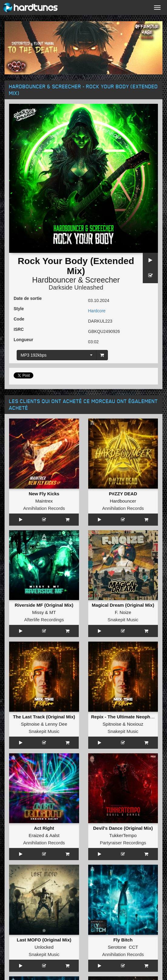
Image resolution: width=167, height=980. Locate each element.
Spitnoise (30, 724)
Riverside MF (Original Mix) (44, 605)
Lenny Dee (56, 724)
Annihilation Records (44, 508)
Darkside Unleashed (76, 287)
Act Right (44, 828)
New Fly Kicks (44, 494)
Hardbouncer (54, 280)
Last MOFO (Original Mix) (44, 940)
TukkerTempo (123, 835)
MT (53, 612)
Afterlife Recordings (44, 620)
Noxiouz (135, 724)
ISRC (19, 329)
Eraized (36, 835)
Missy (38, 612)
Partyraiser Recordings (123, 843)
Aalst (54, 835)
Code (19, 319)
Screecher (102, 280)
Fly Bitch (123, 940)
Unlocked (44, 947)
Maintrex (44, 501)
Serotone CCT (123, 947)
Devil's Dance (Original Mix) (123, 828)
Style (19, 309)
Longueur (23, 340)
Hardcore (97, 311)
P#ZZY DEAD (123, 494)
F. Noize (123, 612)
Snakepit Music (123, 620)
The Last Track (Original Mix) (44, 717)
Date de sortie (28, 298)
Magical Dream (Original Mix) (123, 605)
